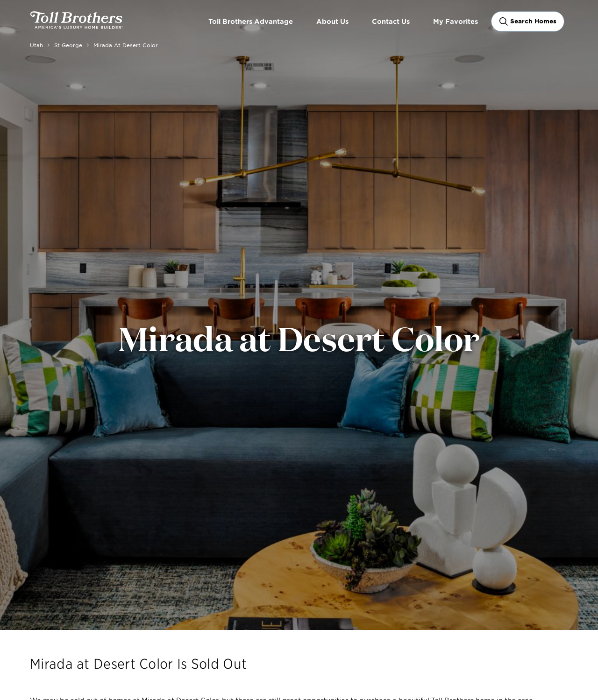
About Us (332, 21)
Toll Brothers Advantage (251, 21)
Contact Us (391, 21)
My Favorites (456, 21)
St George (68, 45)
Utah (36, 45)
